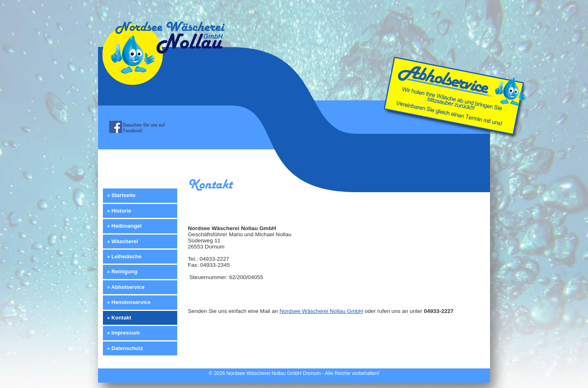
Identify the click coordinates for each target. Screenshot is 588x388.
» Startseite (121, 195)
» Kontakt (119, 318)
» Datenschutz (125, 348)
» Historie (119, 211)
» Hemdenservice (129, 302)
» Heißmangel (124, 226)
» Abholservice (126, 287)
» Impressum (123, 333)
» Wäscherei (122, 241)
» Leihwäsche (124, 256)
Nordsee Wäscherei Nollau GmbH (321, 311)
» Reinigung (122, 272)
